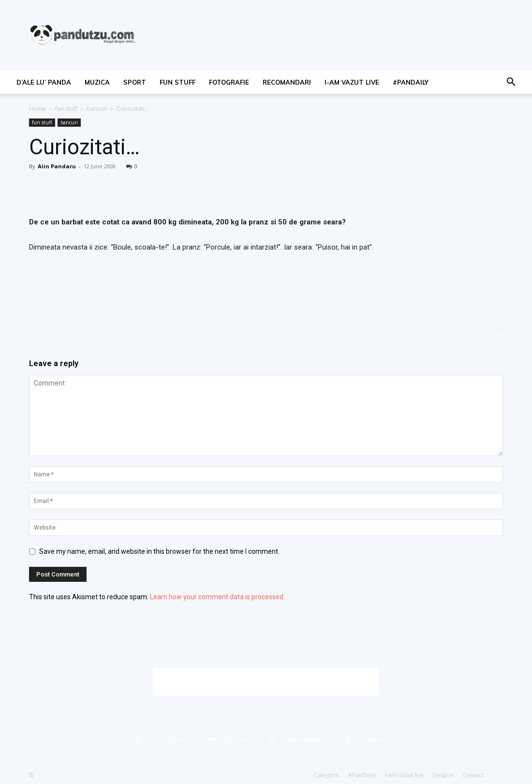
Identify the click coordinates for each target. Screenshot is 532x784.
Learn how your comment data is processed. (217, 597)
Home (37, 109)
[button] (511, 83)
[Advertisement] (266, 682)
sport (135, 82)
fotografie (229, 82)
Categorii (326, 775)
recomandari (287, 82)
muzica (97, 82)
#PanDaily (411, 82)
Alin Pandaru (57, 166)
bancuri (97, 109)
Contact (473, 775)
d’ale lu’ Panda (44, 82)
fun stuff (177, 82)
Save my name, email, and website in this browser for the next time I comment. (159, 551)
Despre (443, 775)
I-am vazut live (352, 82)
